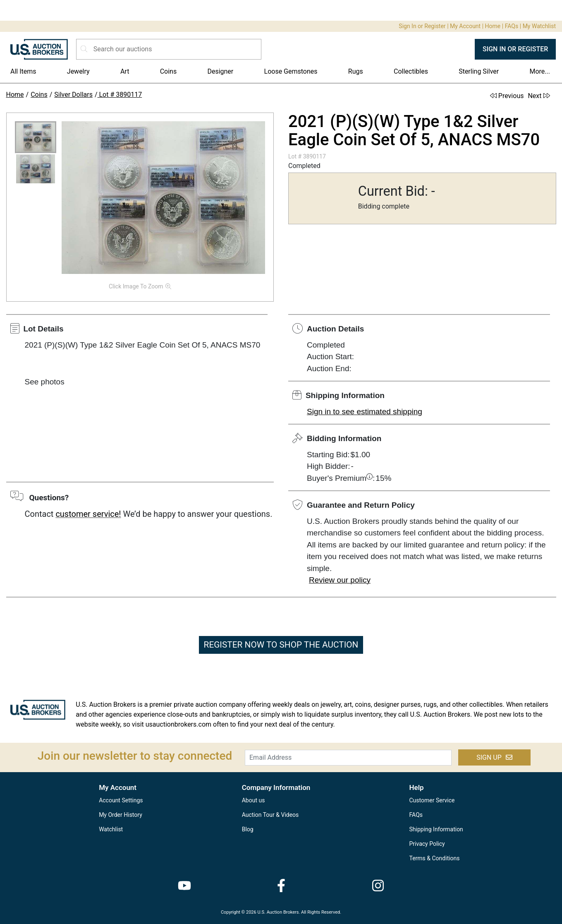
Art (125, 71)
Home (493, 26)
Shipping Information (436, 829)
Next (539, 96)
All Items (23, 71)
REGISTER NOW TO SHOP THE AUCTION (281, 645)
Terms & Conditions (435, 858)
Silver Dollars (73, 95)
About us (253, 800)
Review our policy (340, 580)
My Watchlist (539, 26)
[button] (36, 137)
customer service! (88, 514)
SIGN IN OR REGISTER (515, 49)
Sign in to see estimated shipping (365, 412)
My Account (465, 26)
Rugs (356, 71)
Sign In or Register (422, 26)
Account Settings (121, 800)
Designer (220, 71)
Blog (248, 829)
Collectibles (411, 71)
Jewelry (78, 71)
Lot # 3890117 (120, 95)
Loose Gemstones (291, 71)
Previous (507, 96)
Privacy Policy (427, 844)
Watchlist (111, 829)
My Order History (121, 815)
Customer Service (432, 800)
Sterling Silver (479, 71)
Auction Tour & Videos (270, 815)
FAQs (512, 26)
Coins (169, 71)
